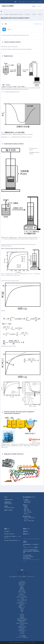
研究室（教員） (27, 503)
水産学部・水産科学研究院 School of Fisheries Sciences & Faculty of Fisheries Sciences (14, 14)
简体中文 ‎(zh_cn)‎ (22, 630)
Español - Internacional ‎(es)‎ (22, 623)
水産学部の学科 (27, 501)
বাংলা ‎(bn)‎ (22, 632)
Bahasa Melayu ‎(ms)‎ (22, 620)
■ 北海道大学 (7, 531)
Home (6, 497)
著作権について (26, 534)
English (22, 610)
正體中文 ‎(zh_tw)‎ (22, 628)
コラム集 (26, 519)
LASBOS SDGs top (8, 504)
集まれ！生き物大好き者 (29, 518)
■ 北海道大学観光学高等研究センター (13, 540)
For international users (9, 508)
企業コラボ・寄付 (8, 510)
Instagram (22, 615)
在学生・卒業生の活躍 (29, 521)
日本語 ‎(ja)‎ (22, 617)
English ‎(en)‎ (22, 622)
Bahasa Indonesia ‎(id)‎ (22, 619)
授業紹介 (26, 508)
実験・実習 (26, 509)
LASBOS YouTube (8, 500)
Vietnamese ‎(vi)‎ (22, 626)
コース (2, 14)
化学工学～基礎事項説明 (41, 14)
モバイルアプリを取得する (22, 637)
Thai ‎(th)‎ (22, 625)
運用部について (26, 529)
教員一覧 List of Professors (28, 14)
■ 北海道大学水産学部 (9, 534)
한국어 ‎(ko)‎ (22, 633)
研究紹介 (26, 507)
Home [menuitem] (34, 6)
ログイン (41, 2)
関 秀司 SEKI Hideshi (35, 14)
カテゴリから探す (28, 512)
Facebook (22, 616)
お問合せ (22, 609)
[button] (16, 2)
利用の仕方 (25, 531)
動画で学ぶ (26, 514)
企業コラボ (22, 601)
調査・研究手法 (27, 511)
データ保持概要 (22, 636)
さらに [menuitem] (39, 6)
